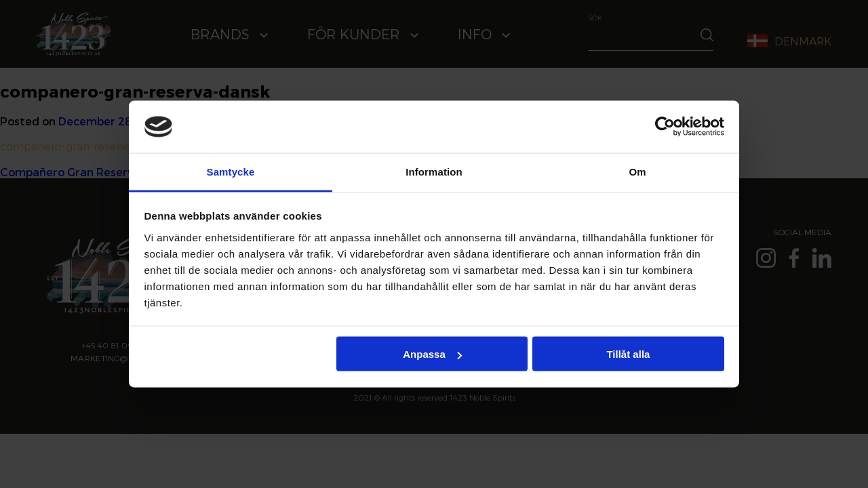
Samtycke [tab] (231, 171)
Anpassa (432, 354)
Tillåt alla (628, 354)
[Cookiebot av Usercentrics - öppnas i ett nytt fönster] (665, 127)
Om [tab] (637, 171)
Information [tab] (434, 171)
